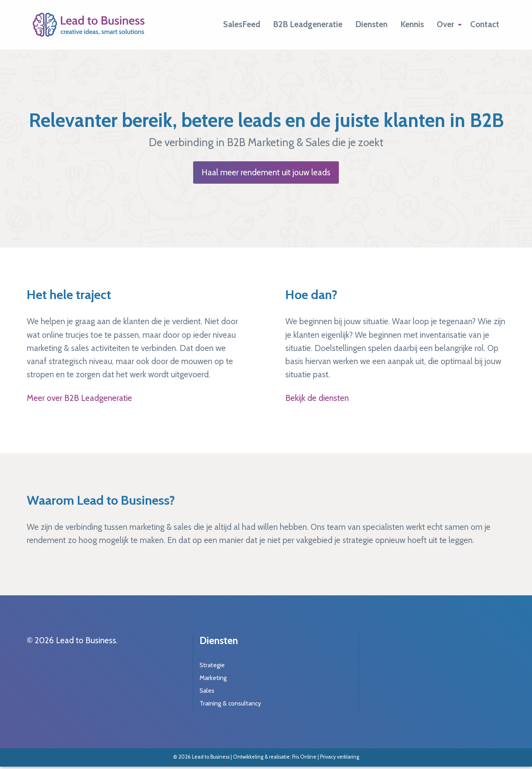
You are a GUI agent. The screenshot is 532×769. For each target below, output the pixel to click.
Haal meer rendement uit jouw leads (266, 172)
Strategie (212, 665)
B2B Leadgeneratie (308, 24)
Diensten (371, 24)
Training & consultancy (230, 703)
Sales (207, 691)
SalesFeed (242, 24)
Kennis (412, 24)
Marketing (213, 678)
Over (445, 24)
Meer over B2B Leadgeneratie (79, 398)
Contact (485, 24)
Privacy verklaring (340, 757)
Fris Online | (306, 757)
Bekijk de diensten (317, 398)
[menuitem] (242, 25)
